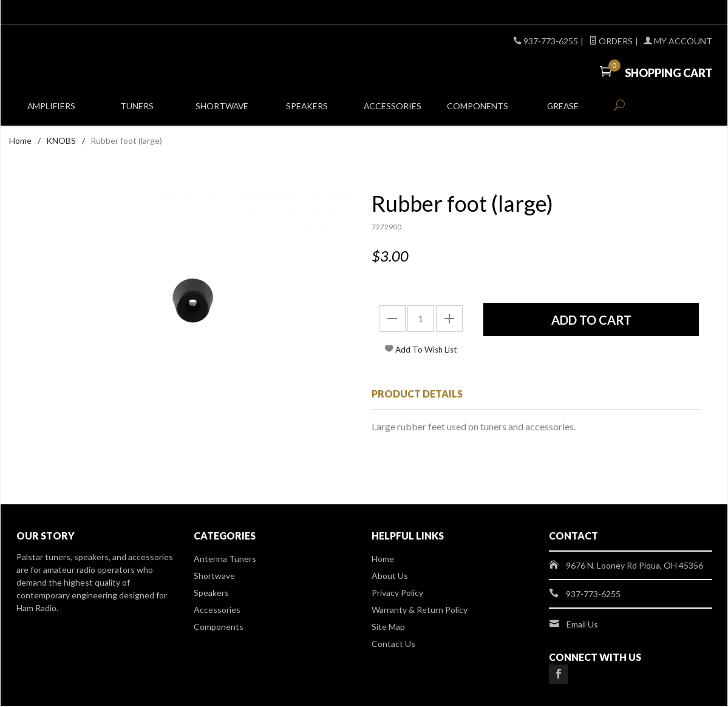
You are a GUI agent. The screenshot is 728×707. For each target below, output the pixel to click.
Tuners (137, 110)
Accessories (393, 110)
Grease (563, 110)
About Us (390, 577)
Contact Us (393, 645)
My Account (678, 41)
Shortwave (222, 110)
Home (20, 142)
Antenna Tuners (225, 560)
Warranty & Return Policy (420, 611)
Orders (611, 41)
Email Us (582, 625)
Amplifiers (51, 110)
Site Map (388, 628)
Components (478, 110)
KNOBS (61, 142)
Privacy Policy (397, 594)
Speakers (307, 110)
